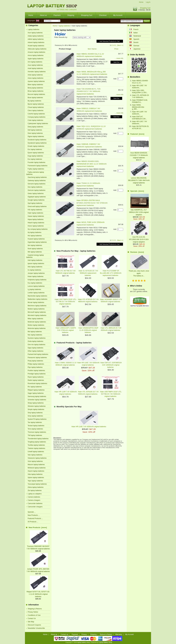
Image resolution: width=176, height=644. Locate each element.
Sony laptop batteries (35, 416)
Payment (57, 15)
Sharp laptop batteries (36, 403)
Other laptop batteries (35, 351)
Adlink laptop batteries (36, 39)
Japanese (137, 49)
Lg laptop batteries (34, 289)
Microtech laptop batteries (37, 315)
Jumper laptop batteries (36, 273)
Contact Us (32, 618)
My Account (118, 15)
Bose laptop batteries (35, 98)
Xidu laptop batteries (35, 474)
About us (43, 15)
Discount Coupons (34, 625)
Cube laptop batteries (35, 120)
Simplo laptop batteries (36, 409)
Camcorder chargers (35, 507)
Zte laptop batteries (35, 490)
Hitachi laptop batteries (36, 223)
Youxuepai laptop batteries (37, 484)
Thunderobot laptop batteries (38, 439)
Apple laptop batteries (36, 59)
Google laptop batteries (36, 200)
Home (141, 2)
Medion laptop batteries (36, 309)
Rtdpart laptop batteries (36, 390)
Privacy (84, 634)
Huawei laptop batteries (36, 239)
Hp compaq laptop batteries (38, 229)
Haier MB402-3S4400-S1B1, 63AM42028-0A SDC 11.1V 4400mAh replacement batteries (92, 164)
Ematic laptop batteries (36, 146)
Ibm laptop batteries (35, 245)
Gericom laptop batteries (37, 190)
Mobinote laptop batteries (37, 322)
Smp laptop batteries (35, 413)
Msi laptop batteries (35, 332)
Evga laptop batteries (35, 156)
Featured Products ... (35, 518)
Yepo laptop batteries (35, 481)
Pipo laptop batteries (35, 367)
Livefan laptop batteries (36, 293)
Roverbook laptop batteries (37, 383)
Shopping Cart (145, 8)
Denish (136, 42)
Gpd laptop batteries (35, 203)
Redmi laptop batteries (36, 380)
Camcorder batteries (35, 503)
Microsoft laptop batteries (37, 312)
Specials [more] (137, 191)
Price (116, 49)
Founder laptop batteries (36, 162)
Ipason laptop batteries (36, 263)
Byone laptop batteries (36, 104)
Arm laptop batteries (35, 62)
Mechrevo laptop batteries (37, 306)
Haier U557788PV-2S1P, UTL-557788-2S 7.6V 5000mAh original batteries (66, 302)
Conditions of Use (34, 615)
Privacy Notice (33, 612)
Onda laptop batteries (35, 341)
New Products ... (34, 515)
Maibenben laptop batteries (37, 299)
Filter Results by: (61, 37)
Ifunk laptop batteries (35, 249)
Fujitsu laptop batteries (36, 169)
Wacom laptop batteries (36, 465)
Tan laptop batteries (35, 422)
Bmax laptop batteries (36, 91)
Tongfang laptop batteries (37, 442)
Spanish (136, 39)
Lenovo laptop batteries (36, 286)
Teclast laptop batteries (36, 426)
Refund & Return (106, 634)
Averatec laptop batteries (37, 72)
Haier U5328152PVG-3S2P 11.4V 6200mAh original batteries (88, 330)
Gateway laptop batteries (37, 181)
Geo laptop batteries (35, 187)
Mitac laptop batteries (35, 319)
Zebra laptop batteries (36, 487)
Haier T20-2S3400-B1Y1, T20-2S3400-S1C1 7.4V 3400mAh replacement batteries (89, 91)
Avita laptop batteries (35, 75)
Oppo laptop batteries (35, 348)
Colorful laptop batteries (36, 114)
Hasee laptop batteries (36, 216)
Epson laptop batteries (36, 153)
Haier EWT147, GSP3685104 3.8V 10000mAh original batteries (111, 365)
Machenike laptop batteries (37, 296)
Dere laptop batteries (35, 133)
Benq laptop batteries (35, 88)
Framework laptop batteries (37, 166)
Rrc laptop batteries (35, 387)
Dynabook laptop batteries (37, 143)
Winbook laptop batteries (37, 468)
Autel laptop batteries (35, 68)
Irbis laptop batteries (35, 267)
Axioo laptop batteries (35, 78)
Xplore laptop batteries (36, 478)
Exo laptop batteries (35, 159)
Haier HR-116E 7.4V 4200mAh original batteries (89, 427)
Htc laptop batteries (35, 236)
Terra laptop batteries (35, 429)
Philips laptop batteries (36, 364)
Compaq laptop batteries (37, 117)
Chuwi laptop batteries (36, 107)
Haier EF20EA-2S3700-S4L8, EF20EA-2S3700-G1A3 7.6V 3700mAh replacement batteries (92, 203)
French (136, 29)
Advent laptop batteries (36, 42)
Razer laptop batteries (36, 377)
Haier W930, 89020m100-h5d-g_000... (138, 107)
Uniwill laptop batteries (36, 452)
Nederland (137, 36)
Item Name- (92, 49)
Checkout (103, 15)
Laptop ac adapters (35, 494)
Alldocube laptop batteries (37, 49)
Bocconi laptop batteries (36, 94)
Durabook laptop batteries (37, 140)
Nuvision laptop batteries (37, 338)
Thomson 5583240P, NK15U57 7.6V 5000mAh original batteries (38, 546)
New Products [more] (38, 527)
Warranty (119, 634)
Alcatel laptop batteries (36, 46)
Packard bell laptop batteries (38, 354)
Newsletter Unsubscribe (36, 628)
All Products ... (33, 522)
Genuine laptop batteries (37, 184)
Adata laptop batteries (36, 36)
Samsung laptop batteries (37, 396)
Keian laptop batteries (36, 276)
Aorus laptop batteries (36, 55)
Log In (148, 2)
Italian (136, 33)
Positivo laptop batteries (36, 371)
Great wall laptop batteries (37, 206)
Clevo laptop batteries (36, 111)
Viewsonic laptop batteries (37, 458)
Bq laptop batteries (34, 101)
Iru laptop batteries (34, 270)
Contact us (64, 634)
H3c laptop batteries (35, 210)
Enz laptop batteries (35, 149)
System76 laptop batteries (37, 419)
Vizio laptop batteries (35, 461)
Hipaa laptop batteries (36, 219)
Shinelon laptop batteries (37, 406)
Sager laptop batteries (36, 393)
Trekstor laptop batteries (36, 448)
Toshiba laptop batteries (36, 445)
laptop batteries (65, 26)
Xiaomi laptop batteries (36, 471)
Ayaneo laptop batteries (36, 81)
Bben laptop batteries (35, 85)
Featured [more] (137, 134)
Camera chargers (34, 500)
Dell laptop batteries (35, 130)
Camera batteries (34, 497)
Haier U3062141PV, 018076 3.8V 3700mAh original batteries (66, 330)
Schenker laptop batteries (37, 400)
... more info (119, 58)
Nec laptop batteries (35, 335)
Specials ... (32, 512)
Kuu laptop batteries (35, 283)
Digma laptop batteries (36, 136)
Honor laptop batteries (36, 226)
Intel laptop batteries (35, 260)
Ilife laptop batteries (35, 252)
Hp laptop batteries (35, 232)
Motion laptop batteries (36, 325)
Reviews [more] (137, 252)
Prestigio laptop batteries (37, 374)
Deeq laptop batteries (35, 127)
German (136, 46)
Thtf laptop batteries (35, 435)
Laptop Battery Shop (105, 642)
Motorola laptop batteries (37, 328)
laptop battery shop (84, 642)
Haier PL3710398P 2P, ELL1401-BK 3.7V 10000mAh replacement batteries (111, 273)
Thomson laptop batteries (37, 432)
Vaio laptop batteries (35, 455)
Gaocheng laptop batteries (37, 177)
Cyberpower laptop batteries (38, 124)
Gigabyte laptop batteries (37, 197)
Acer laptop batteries (35, 33)
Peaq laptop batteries (35, 361)
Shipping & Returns (35, 609)
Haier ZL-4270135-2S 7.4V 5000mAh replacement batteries (88, 273)
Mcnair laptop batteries (36, 302)
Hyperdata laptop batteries (37, 242)
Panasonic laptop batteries (37, 358)
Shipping (71, 15)
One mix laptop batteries (36, 345)
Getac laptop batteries (36, 193)
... (116, 45)
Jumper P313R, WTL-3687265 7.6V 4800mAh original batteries (38, 569)
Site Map (31, 622)
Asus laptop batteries (35, 65)
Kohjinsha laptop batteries (37, 280)
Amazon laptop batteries (36, 52)
